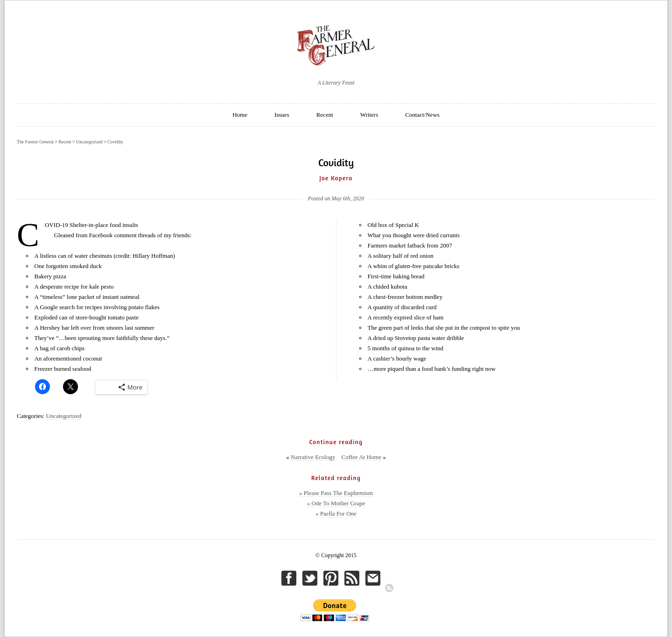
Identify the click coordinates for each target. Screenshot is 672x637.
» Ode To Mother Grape (336, 503)
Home (240, 115)
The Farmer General (35, 142)
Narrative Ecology (313, 457)
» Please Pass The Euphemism (336, 493)
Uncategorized (63, 416)
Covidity (115, 142)
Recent (325, 115)
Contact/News (422, 115)
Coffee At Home (361, 457)
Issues (282, 115)
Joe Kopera (336, 178)
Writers (369, 115)
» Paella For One (336, 513)
